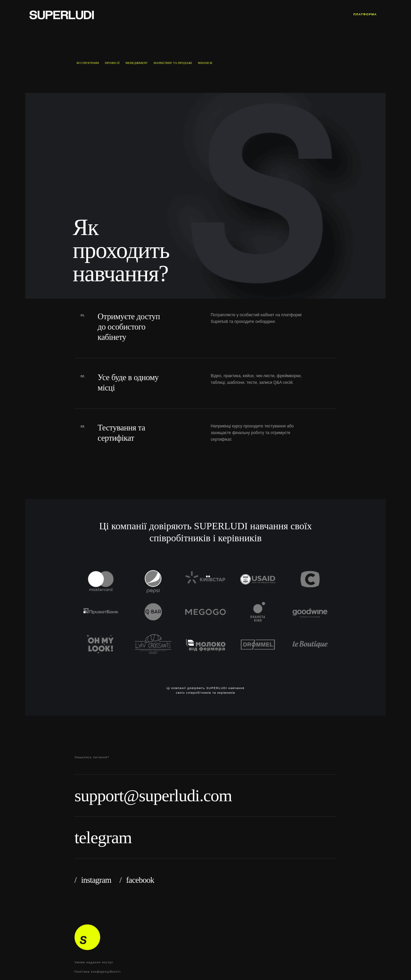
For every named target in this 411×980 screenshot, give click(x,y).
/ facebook (137, 880)
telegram (103, 837)
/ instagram (93, 880)
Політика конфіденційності (98, 972)
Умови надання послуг (94, 962)
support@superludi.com (153, 795)
